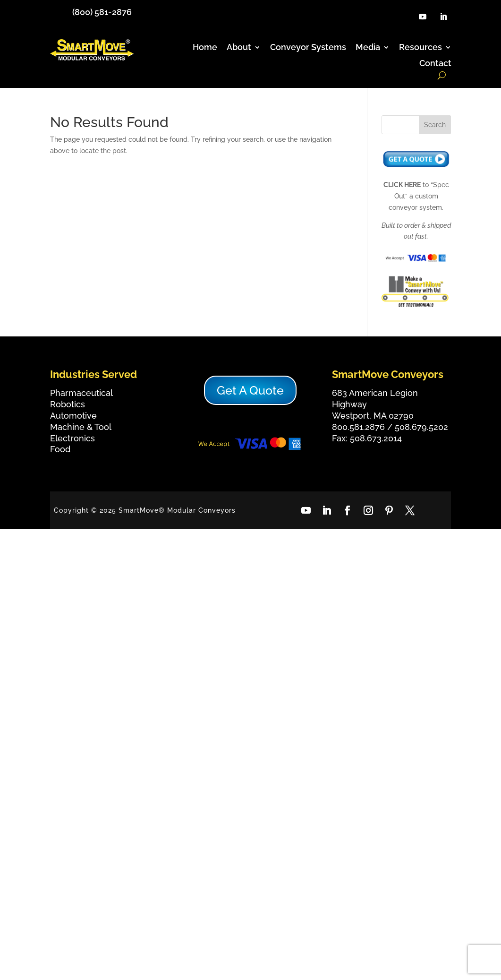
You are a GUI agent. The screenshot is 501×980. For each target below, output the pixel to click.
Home (205, 47)
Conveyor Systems (308, 47)
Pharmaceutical (81, 393)
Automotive (73, 416)
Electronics (72, 438)
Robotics (68, 404)
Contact (435, 64)
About (239, 47)
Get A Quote (250, 390)
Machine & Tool (81, 427)
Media (368, 47)
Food (60, 449)
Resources (420, 47)
